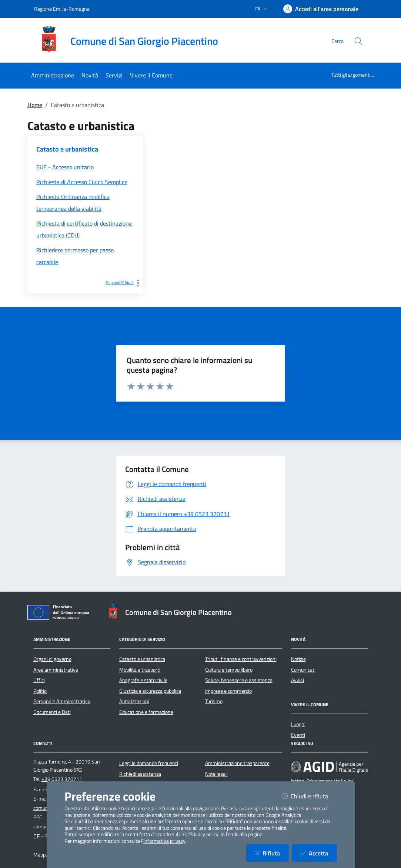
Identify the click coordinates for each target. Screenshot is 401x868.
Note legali (216, 774)
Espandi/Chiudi (124, 282)
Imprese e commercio (228, 691)
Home (35, 105)
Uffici (39, 680)
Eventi (298, 735)
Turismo (214, 701)
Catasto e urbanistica (142, 659)
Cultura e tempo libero (229, 670)
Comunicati (303, 670)
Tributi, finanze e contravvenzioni (241, 659)
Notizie (298, 659)
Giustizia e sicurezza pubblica (150, 691)
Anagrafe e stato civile (143, 680)
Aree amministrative (56, 670)
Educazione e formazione (146, 712)
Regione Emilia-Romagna (62, 9)
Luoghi (298, 724)
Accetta (319, 853)
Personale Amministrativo (62, 701)
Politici (40, 691)
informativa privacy (164, 841)
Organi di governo (52, 659)
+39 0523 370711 (62, 779)
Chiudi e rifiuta (309, 796)
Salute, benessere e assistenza (239, 680)
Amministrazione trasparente (237, 763)
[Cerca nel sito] (358, 41)
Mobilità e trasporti (140, 670)
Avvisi (298, 680)
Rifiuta (272, 853)
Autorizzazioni (134, 701)
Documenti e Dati (52, 712)
